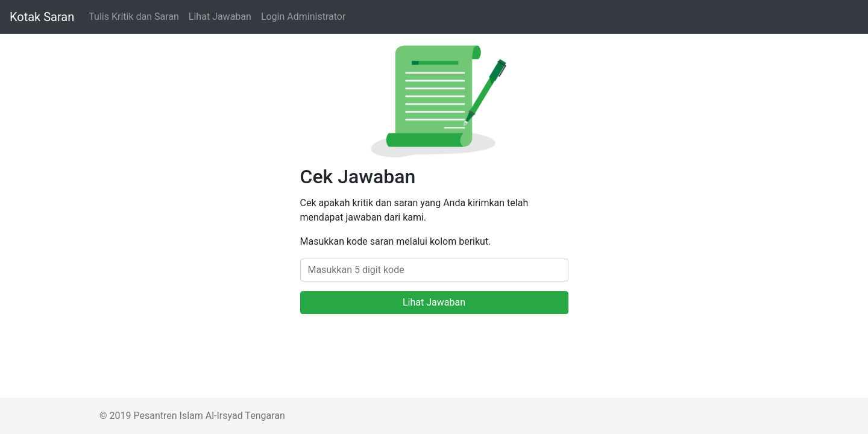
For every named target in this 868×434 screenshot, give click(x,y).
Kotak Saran (42, 17)
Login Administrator (303, 17)
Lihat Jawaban (220, 17)
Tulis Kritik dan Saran (134, 17)
